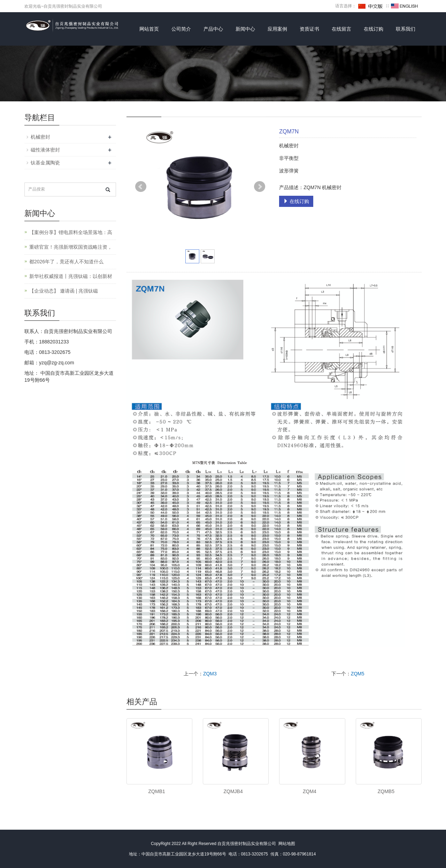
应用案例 (277, 29)
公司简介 (181, 29)
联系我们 (406, 29)
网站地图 (287, 844)
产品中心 (213, 29)
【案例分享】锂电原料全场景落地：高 (71, 232)
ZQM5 (358, 674)
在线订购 (374, 29)
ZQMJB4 (233, 791)
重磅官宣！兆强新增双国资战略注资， (71, 247)
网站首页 (149, 29)
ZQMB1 (157, 791)
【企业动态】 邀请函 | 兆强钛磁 (64, 291)
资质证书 (309, 29)
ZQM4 (310, 791)
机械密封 (40, 137)
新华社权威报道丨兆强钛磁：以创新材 (71, 276)
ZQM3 (210, 674)
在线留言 (341, 29)
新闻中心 (245, 29)
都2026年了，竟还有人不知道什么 (66, 262)
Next (260, 187)
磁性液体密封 (45, 150)
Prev (141, 187)
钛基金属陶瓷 (45, 163)
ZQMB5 (386, 791)
